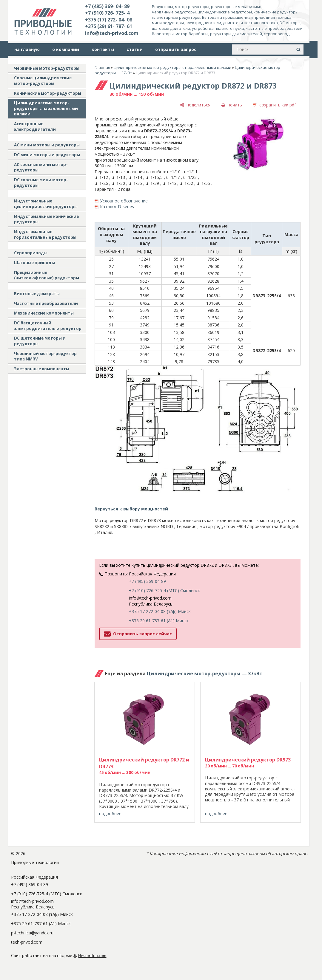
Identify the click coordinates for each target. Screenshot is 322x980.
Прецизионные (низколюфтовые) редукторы (47, 275)
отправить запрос (176, 49)
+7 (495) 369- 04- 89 (107, 6)
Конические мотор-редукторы (48, 93)
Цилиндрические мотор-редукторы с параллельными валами (46, 108)
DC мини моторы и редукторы (47, 155)
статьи (135, 49)
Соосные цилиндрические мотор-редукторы (43, 81)
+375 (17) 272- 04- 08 (109, 20)
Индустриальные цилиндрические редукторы (46, 204)
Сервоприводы (31, 253)
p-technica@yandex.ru (32, 933)
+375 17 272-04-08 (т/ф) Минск (160, 611)
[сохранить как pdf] (274, 105)
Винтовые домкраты (37, 294)
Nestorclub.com (92, 956)
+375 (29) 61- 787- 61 (109, 26)
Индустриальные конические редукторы (46, 219)
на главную (27, 49)
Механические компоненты (44, 313)
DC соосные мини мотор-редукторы (41, 183)
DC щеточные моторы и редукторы (40, 341)
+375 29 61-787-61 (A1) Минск (159, 621)
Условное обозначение (124, 201)
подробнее (110, 813)
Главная (102, 67)
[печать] (232, 105)
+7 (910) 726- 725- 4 (107, 13)
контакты (103, 49)
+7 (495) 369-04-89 (147, 581)
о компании (66, 49)
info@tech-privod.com (112, 33)
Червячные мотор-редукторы (47, 68)
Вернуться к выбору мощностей (131, 509)
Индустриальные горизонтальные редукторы (45, 234)
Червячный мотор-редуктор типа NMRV (45, 356)
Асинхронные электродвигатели (35, 127)
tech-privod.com (27, 942)
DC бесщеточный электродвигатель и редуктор (48, 326)
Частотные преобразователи (46, 304)
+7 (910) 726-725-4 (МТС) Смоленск (164, 590)
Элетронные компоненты (42, 369)
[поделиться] (195, 105)
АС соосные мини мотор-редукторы (41, 167)
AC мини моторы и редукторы (47, 145)
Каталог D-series (117, 206)
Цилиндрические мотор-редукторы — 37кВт (205, 674)
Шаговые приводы (34, 263)
